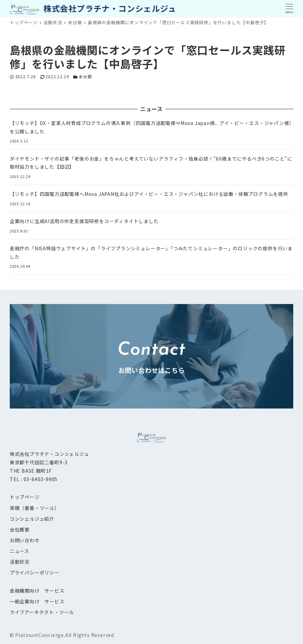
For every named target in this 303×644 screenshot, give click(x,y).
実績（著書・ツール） (35, 508)
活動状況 (20, 562)
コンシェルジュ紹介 (32, 519)
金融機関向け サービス (37, 591)
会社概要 (20, 529)
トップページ (25, 497)
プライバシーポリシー (35, 572)
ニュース (20, 551)
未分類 (85, 76)
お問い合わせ (25, 540)
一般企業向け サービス (37, 601)
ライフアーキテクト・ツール (42, 612)
